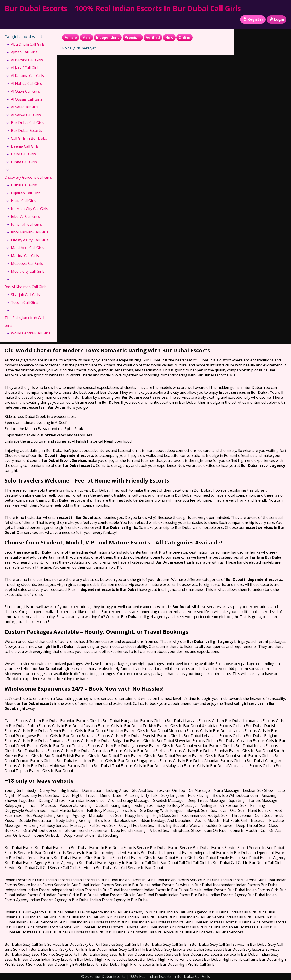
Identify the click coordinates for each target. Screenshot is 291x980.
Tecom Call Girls (25, 302)
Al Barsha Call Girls (27, 60)
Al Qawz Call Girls (25, 91)
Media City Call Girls (28, 271)
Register (253, 19)
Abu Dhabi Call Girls (28, 44)
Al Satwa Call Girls (26, 115)
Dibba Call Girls (24, 162)
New (169, 37)
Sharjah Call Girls (25, 295)
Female (71, 37)
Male (87, 37)
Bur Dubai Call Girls (28, 123)
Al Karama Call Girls (27, 76)
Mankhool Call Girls (28, 248)
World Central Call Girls (31, 333)
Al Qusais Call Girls (27, 99)
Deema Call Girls (25, 146)
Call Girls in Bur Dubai (30, 138)
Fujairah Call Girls (26, 193)
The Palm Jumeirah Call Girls (24, 322)
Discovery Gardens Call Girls (28, 177)
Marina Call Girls (25, 256)
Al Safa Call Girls (25, 107)
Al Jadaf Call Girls (25, 68)
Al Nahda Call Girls (26, 84)
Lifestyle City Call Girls (30, 240)
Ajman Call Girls (24, 52)
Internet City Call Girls (29, 209)
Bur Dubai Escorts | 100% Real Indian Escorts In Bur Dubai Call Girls (123, 8)
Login (277, 19)
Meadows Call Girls (27, 263)
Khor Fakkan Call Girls (30, 232)
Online (184, 37)
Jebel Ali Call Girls (25, 216)
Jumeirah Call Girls (26, 224)
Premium (133, 37)
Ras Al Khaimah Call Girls (25, 287)
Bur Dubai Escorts (26, 131)
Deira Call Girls (23, 154)
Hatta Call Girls (24, 201)
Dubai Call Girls (24, 185)
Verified (153, 37)
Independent (108, 37)
